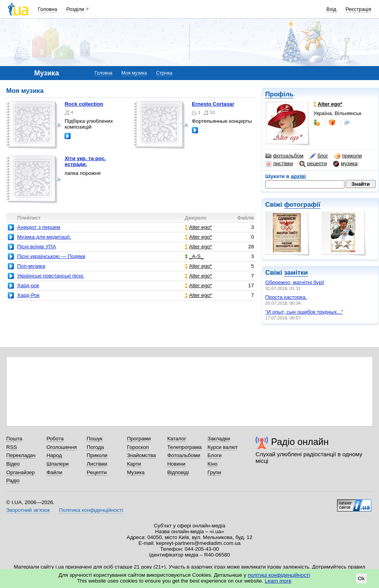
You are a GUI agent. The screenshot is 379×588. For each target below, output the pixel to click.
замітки (296, 273)
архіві (298, 176)
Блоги (215, 455)
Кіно (212, 464)
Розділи (75, 9)
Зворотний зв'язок (28, 510)
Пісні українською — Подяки (51, 256)
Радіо (13, 481)
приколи (348, 156)
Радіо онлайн (300, 442)
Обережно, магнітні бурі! (295, 282)
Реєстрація (358, 9)
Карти (134, 464)
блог (319, 156)
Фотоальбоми (184, 455)
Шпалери (58, 464)
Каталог (177, 439)
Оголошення (62, 447)
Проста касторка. (286, 297)
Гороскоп (138, 447)
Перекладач (21, 455)
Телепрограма (185, 447)
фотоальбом (284, 156)
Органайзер (20, 472)
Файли (55, 472)
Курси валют (223, 447)
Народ (54, 455)
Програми (139, 439)
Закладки (219, 439)
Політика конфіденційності (91, 510)
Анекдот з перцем (39, 227)
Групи (214, 472)
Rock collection (84, 104)
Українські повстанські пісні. (51, 276)
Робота (55, 439)
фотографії (302, 205)
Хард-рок (28, 285)
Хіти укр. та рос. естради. (85, 161)
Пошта (14, 439)
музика (345, 164)
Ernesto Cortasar (213, 104)
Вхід (332, 9)
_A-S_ (194, 256)
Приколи (97, 455)
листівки (279, 164)
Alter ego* (198, 227)
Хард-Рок (28, 295)
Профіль (279, 94)
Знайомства (142, 455)
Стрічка (164, 73)
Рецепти (97, 472)
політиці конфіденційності (279, 575)
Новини (176, 464)
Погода (95, 447)
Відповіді (178, 472)
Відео (13, 464)
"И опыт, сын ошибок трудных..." (304, 312)
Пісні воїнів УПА (37, 247)
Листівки (97, 464)
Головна (48, 9)
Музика (136, 472)
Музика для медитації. (44, 237)
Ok (361, 578)
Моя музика (134, 73)
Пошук (95, 439)
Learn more (278, 581)
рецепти (313, 164)
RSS (12, 447)
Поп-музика (31, 266)
